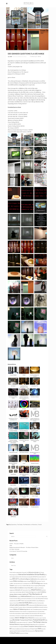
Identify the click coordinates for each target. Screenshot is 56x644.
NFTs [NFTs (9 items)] (17, 579)
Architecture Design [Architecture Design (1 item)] (14, 607)
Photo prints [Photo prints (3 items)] (42, 586)
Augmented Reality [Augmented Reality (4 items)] (25, 624)
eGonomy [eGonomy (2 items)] (30, 631)
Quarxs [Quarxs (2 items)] (11, 603)
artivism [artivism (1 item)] (11, 610)
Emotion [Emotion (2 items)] (22, 629)
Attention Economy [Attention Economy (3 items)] (14, 611)
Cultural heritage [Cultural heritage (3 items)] (30, 592)
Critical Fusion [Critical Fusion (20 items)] (15, 633)
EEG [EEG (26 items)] (14, 579)
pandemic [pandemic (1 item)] (34, 597)
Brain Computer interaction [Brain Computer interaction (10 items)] (33, 626)
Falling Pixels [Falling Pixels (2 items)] (44, 597)
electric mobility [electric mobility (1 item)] (37, 592)
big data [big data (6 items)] (26, 609)
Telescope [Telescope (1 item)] (15, 584)
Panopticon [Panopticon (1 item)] (45, 610)
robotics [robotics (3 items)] (30, 622)
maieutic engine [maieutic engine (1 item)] (24, 616)
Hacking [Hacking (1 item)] (41, 607)
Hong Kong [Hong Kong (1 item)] (37, 586)
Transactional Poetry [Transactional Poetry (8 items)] (26, 620)
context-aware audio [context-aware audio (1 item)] (14, 592)
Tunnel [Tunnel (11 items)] (12, 585)
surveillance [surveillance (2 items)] (36, 588)
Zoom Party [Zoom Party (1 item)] (35, 603)
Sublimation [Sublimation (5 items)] (34, 579)
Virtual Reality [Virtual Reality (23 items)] (40, 574)
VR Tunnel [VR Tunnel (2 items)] (41, 572)
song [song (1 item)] (41, 614)
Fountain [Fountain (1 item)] (19, 597)
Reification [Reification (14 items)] (28, 603)
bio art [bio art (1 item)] (29, 629)
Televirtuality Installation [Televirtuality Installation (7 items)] (17, 588)
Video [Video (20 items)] (15, 581)
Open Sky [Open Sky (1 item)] (45, 584)
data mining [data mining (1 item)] (27, 601)
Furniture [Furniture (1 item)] (11, 599)
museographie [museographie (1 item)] (30, 577)
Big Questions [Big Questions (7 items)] (39, 631)
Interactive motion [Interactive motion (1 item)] (41, 577)
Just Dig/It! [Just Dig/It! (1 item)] (23, 631)
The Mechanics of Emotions (30, 525)
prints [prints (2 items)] (34, 631)
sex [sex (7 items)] (40, 616)
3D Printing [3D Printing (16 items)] (35, 583)
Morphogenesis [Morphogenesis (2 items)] (13, 575)
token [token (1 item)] (19, 584)
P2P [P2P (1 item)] (39, 614)
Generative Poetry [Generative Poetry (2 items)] (27, 590)
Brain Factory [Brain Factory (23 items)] (36, 590)
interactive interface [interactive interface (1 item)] (34, 614)
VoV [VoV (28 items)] (39, 629)
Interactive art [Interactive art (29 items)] (26, 596)
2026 (11, 545)
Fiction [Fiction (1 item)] (11, 573)
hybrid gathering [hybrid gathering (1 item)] (30, 607)
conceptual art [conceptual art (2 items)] (41, 624)
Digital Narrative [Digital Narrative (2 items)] (34, 624)
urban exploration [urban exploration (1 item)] (31, 616)
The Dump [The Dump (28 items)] (36, 622)
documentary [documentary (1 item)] (12, 616)
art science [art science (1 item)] (37, 618)
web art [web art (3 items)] (23, 592)
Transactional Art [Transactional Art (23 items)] (39, 620)
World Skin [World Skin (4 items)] (33, 601)
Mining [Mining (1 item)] (39, 599)
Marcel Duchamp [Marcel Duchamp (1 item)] (23, 577)
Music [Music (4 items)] (23, 601)
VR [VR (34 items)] (27, 605)
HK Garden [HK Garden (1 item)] (45, 605)
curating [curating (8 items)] (20, 581)
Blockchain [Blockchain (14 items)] (16, 620)
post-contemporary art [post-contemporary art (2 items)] (26, 583)
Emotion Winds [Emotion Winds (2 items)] (17, 599)
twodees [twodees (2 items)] (25, 581)
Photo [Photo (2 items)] (33, 586)
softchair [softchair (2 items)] (25, 612)
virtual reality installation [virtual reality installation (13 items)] (18, 605)
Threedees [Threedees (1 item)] (20, 607)
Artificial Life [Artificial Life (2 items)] (32, 605)
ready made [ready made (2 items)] (19, 622)
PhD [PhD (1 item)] (26, 631)
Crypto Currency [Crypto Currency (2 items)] (18, 586)
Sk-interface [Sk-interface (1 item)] (45, 607)
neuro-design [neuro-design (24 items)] (20, 618)
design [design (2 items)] (20, 592)
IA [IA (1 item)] (18, 575)
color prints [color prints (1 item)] (39, 581)
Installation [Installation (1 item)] (27, 614)
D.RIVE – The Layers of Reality (17, 544)
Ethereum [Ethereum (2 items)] (35, 612)
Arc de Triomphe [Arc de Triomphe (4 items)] (33, 609)
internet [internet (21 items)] (22, 603)
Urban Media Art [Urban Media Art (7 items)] (29, 618)
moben (25, 57)
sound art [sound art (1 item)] (44, 614)
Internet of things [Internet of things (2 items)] (24, 633)
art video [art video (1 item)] (24, 622)
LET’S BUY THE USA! (14, 549)
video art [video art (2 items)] (25, 607)
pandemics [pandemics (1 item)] (40, 610)
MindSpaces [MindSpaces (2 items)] (42, 601)
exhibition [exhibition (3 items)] (36, 607)
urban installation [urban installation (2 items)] (16, 629)
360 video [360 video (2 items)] (29, 586)
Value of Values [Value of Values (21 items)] (19, 609)
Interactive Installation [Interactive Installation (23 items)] (26, 574)
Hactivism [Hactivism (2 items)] (43, 590)
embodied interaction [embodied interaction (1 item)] (14, 601)
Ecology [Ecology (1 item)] (29, 581)
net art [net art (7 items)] (35, 577)
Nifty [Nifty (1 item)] (46, 620)
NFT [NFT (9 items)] (20, 601)
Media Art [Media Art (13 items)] (13, 622)
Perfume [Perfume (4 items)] (37, 616)
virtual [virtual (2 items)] (21, 612)
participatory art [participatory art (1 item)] (29, 599)
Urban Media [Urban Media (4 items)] (27, 588)
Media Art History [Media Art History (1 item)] (44, 599)
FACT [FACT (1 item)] (27, 622)
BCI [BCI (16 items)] (11, 629)
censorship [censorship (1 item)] (39, 612)
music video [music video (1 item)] (35, 599)
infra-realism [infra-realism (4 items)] (41, 579)
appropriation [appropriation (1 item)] (19, 573)
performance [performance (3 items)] (17, 631)
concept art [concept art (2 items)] (18, 616)
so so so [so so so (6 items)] (44, 626)
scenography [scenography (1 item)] (29, 612)
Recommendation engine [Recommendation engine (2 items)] (19, 613)
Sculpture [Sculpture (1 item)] (41, 584)
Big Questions (13, 525)
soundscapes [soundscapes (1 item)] (23, 599)
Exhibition (20, 57)
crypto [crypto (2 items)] (41, 618)
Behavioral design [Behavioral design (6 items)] (34, 572)
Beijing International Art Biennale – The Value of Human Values (24, 547)
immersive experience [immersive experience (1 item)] (14, 627)
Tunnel (40, 525)
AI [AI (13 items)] (32, 588)
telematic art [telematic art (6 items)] (19, 590)
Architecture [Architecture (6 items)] (38, 605)
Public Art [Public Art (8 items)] (33, 581)
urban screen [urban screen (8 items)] (17, 594)
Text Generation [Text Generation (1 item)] (40, 603)
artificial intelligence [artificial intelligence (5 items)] (25, 579)
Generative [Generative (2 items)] (38, 597)
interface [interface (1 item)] (14, 573)
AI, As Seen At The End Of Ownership (18, 551)
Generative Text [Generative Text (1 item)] (25, 573)
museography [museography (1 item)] (21, 627)
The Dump (20, 525)
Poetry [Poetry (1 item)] (26, 629)
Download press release (14, 107)
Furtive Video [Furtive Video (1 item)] (16, 603)
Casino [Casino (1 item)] (37, 601)
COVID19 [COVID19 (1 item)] (24, 586)
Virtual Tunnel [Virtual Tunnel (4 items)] (34, 629)
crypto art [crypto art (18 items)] (25, 594)
